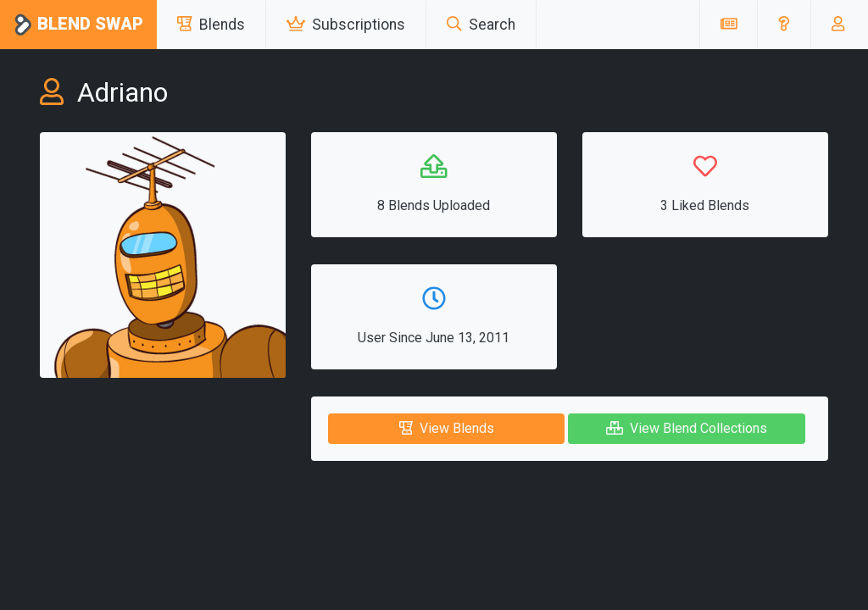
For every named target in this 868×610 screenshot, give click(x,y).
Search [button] (481, 25)
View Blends (447, 428)
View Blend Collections (687, 428)
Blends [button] (211, 25)
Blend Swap (78, 25)
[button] (784, 25)
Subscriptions (346, 25)
